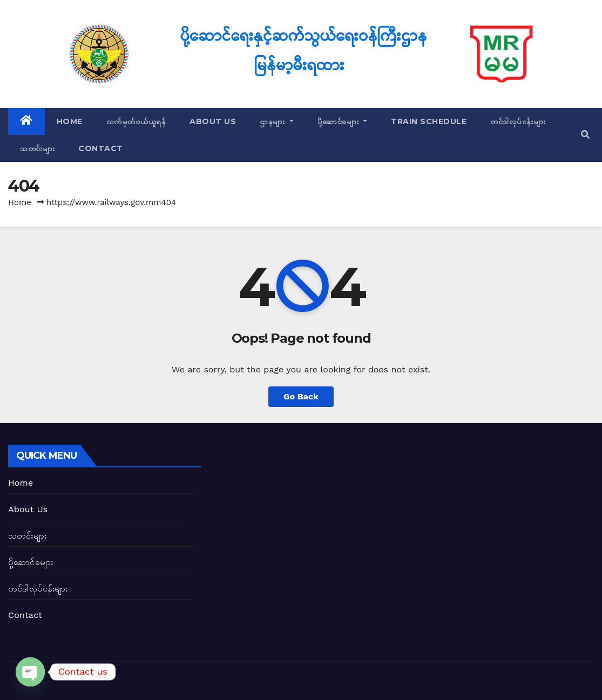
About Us (213, 121)
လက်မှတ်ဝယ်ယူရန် (136, 121)
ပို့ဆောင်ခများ (343, 121)
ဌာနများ (277, 121)
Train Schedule (429, 121)
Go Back (301, 396)
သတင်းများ (37, 148)
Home (70, 121)
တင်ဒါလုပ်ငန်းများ (518, 121)
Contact (101, 148)
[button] (585, 135)
